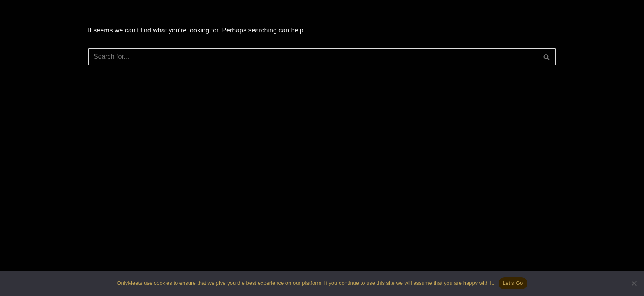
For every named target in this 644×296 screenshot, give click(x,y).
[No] (634, 283)
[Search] (313, 57)
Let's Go (513, 283)
